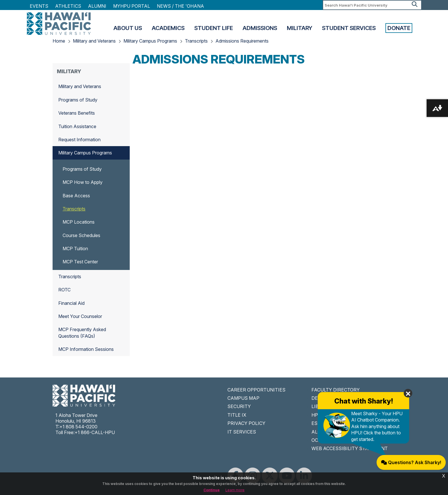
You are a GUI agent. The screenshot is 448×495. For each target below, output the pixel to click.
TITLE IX (237, 415)
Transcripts (196, 41)
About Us (128, 28)
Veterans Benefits (77, 113)
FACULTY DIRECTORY (336, 390)
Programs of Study (78, 100)
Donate (399, 28)
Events (39, 6)
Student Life (214, 28)
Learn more (235, 490)
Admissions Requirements (242, 41)
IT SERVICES (242, 432)
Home (59, 41)
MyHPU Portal (132, 6)
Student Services (349, 28)
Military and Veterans (94, 41)
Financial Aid (71, 303)
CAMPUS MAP (243, 398)
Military (300, 28)
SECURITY (239, 406)
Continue (212, 490)
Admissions (260, 28)
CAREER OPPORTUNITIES (256, 390)
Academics (168, 28)
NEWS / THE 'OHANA (180, 6)
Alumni (97, 6)
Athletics (68, 6)
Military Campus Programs (150, 41)
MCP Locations (79, 222)
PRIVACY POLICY (246, 423)
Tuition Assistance (77, 126)
